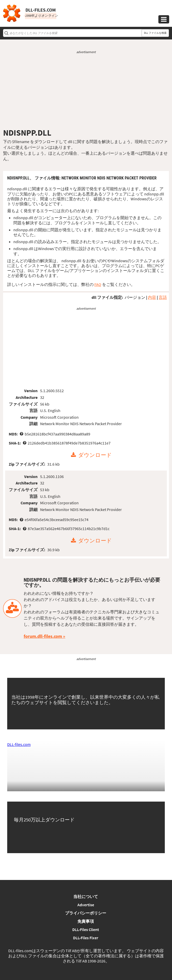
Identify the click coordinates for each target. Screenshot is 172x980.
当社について (86, 896)
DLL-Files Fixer (86, 938)
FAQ (98, 284)
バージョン (135, 297)
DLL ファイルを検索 (155, 33)
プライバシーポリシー (86, 913)
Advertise (86, 905)
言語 (163, 297)
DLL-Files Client (86, 929)
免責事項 (86, 921)
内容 (152, 297)
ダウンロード (95, 455)
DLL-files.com (19, 744)
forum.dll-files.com (43, 636)
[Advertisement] (86, 91)
